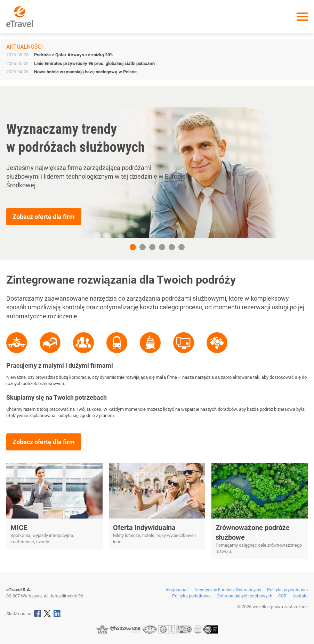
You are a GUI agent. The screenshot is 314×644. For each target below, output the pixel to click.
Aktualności (25, 47)
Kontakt (300, 596)
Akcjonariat (177, 590)
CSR (282, 596)
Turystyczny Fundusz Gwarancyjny (227, 590)
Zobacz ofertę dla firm (44, 217)
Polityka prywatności (287, 590)
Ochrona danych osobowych (244, 596)
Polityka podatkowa (191, 596)
